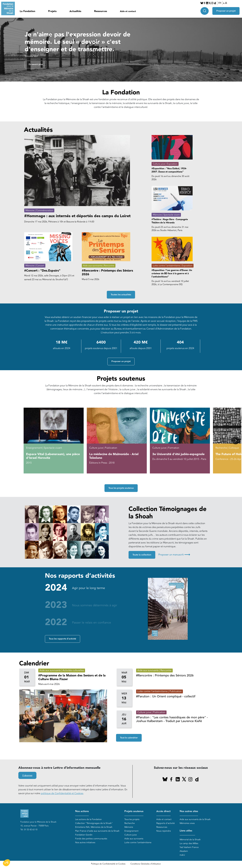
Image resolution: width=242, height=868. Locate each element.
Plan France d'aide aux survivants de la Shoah (97, 831)
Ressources (101, 11)
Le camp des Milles (189, 843)
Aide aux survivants (134, 839)
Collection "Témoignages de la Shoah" (94, 823)
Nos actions (82, 811)
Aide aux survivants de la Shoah (195, 819)
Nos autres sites (189, 811)
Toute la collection (142, 555)
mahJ (182, 855)
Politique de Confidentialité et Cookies (108, 864)
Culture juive (131, 835)
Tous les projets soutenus (121, 488)
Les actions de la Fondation (88, 819)
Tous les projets (132, 819)
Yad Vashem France (189, 847)
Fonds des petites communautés (91, 839)
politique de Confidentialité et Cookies (62, 793)
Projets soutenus (134, 811)
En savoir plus (36, 64)
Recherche (130, 823)
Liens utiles (186, 831)
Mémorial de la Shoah (190, 840)
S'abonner (27, 776)
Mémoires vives (187, 823)
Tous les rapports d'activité (63, 639)
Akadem (184, 851)
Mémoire (129, 827)
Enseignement (131, 831)
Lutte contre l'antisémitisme (138, 842)
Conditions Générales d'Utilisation (146, 864)
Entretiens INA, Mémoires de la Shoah (94, 827)
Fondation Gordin (84, 835)
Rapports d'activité (166, 823)
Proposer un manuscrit (174, 555)
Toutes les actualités (121, 295)
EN (220, 3)
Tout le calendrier (129, 738)
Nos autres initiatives (85, 842)
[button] (236, 440)
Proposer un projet (226, 11)
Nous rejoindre (164, 831)
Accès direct (163, 811)
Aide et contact (128, 11)
